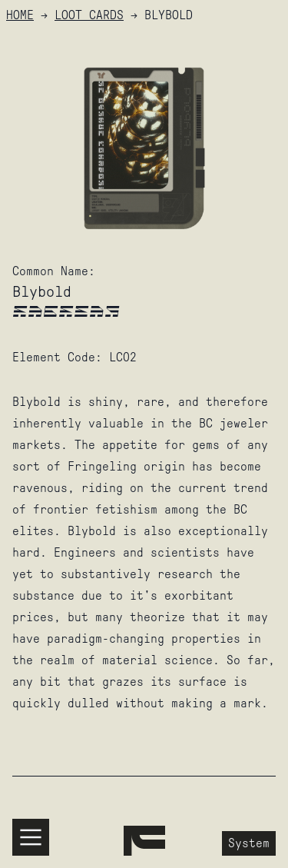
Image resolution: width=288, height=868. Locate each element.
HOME (20, 15)
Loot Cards (89, 15)
